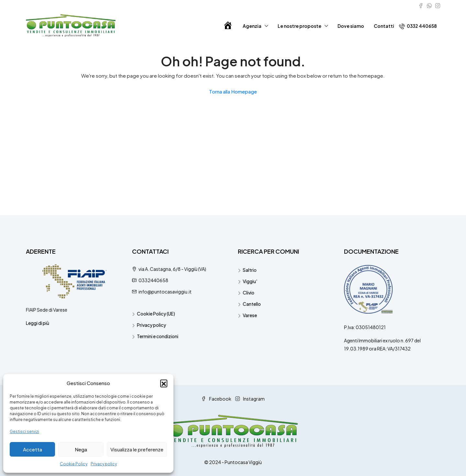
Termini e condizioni (158, 336)
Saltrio (250, 270)
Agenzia (252, 26)
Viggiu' (250, 281)
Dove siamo (351, 26)
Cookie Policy (74, 464)
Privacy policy (104, 464)
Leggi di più (38, 323)
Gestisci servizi (24, 432)
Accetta (33, 449)
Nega (81, 449)
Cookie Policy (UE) (156, 314)
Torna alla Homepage (233, 91)
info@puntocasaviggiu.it (165, 292)
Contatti (384, 26)
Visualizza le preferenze (137, 449)
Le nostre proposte (300, 26)
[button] (164, 383)
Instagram (250, 399)
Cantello (252, 304)
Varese (250, 315)
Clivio (249, 293)
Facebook (217, 399)
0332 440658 (418, 26)
